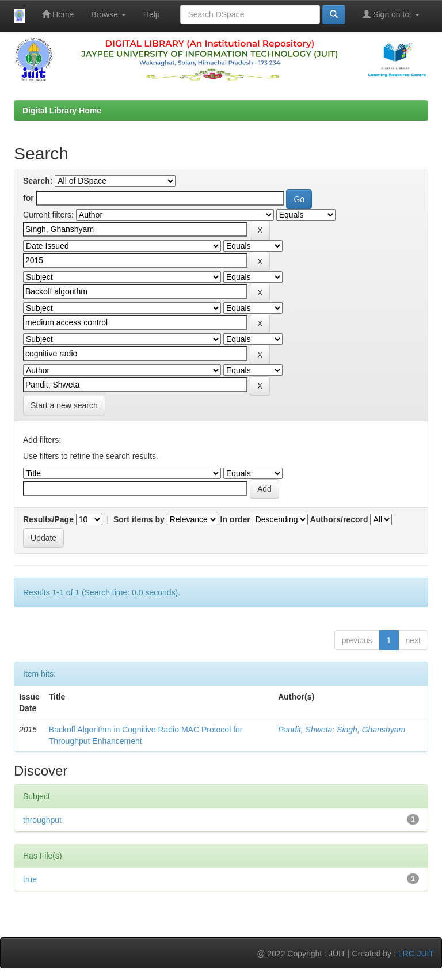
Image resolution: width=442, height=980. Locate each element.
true (30, 879)
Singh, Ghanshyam (371, 730)
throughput (42, 820)
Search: (38, 181)
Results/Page (48, 519)
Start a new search (64, 405)
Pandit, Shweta (305, 730)
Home (58, 14)
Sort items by (139, 519)
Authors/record (339, 519)
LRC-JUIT (416, 954)
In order (235, 519)
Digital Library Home (62, 111)
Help (152, 14)
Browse (108, 14)
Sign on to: (391, 14)
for (28, 198)
